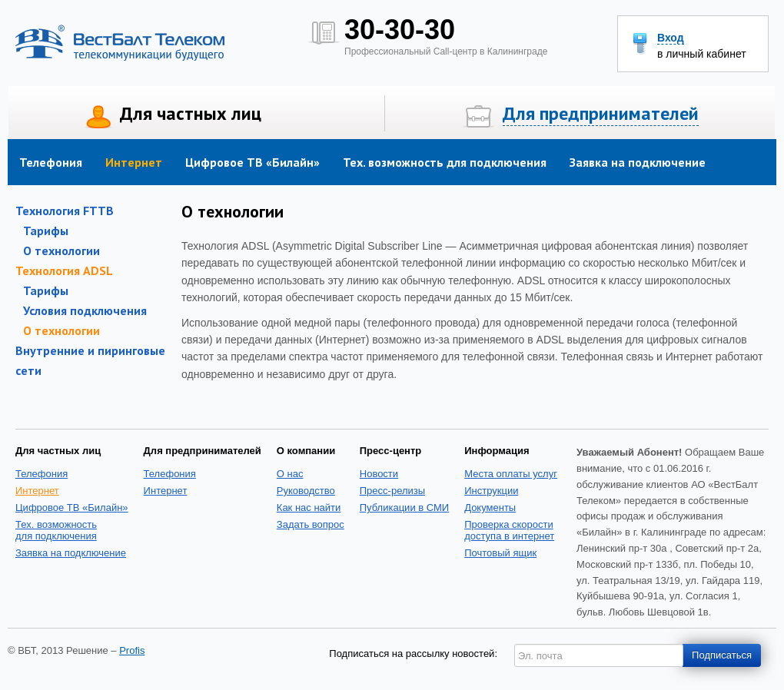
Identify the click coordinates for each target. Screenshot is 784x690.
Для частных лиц (191, 113)
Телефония (51, 162)
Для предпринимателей (601, 114)
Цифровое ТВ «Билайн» (252, 162)
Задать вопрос (311, 524)
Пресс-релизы (392, 491)
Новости (379, 474)
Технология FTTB (65, 211)
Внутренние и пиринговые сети (90, 360)
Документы (490, 508)
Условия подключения (85, 310)
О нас (290, 474)
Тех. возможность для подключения (445, 162)
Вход (671, 38)
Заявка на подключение (638, 162)
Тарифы (46, 231)
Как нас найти (309, 508)
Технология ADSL (64, 270)
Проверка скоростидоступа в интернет (509, 530)
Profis (132, 650)
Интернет (134, 162)
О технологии (61, 250)
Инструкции (491, 491)
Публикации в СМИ (404, 508)
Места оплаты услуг (511, 474)
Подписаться (722, 655)
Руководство (306, 491)
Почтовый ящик (500, 553)
